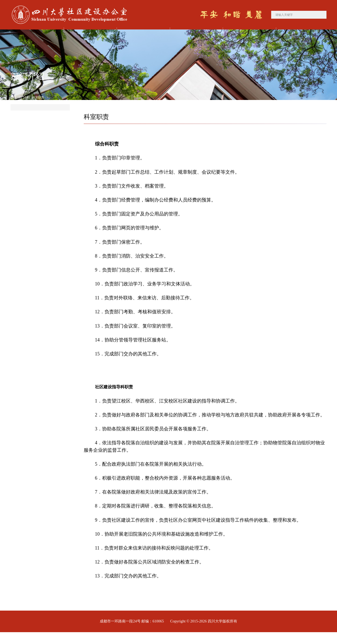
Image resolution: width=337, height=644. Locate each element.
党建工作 (142, 35)
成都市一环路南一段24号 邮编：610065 (132, 633)
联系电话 (28, 154)
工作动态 (195, 35)
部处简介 (28, 123)
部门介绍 (89, 35)
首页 (36, 35)
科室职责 (38, 109)
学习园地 (248, 35)
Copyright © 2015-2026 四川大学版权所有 (204, 633)
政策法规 (301, 35)
